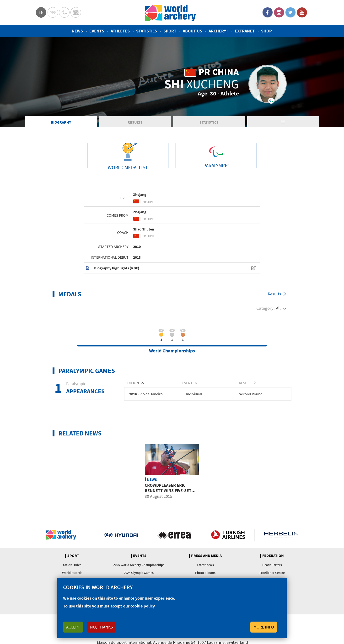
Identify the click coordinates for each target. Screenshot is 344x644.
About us (192, 31)
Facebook (268, 12)
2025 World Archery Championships (139, 565)
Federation (273, 556)
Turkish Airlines (228, 535)
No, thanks (102, 627)
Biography (55, 123)
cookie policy (143, 606)
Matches (267, 123)
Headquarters (272, 565)
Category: (266, 309)
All (278, 309)
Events (97, 31)
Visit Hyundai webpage (121, 535)
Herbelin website (281, 535)
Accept (73, 627)
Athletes (120, 31)
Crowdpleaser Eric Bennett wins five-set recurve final (168, 491)
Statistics (147, 31)
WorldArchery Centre (76, 12)
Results (126, 123)
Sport (170, 31)
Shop (266, 31)
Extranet (245, 31)
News (77, 31)
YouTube (302, 12)
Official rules (72, 565)
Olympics (53, 12)
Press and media (206, 556)
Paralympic (64, 12)
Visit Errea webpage (175, 535)
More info (264, 627)
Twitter (290, 12)
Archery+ (218, 31)
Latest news (205, 565)
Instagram (279, 12)
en (41, 12)
